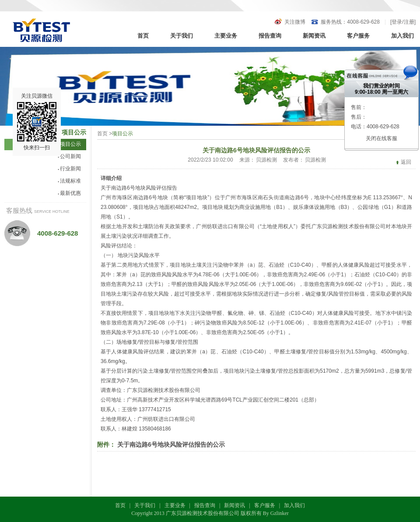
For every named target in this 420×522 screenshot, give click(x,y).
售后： (359, 117)
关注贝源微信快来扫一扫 (37, 122)
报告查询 (270, 36)
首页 (143, 36)
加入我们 (402, 36)
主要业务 (226, 36)
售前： (359, 107)
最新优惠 (69, 193)
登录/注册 (403, 22)
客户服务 (358, 36)
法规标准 (69, 181)
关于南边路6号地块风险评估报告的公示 (171, 444)
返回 (406, 162)
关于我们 (182, 36)
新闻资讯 (314, 36)
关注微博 (295, 22)
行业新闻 (69, 169)
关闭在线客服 (381, 138)
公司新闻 (69, 156)
